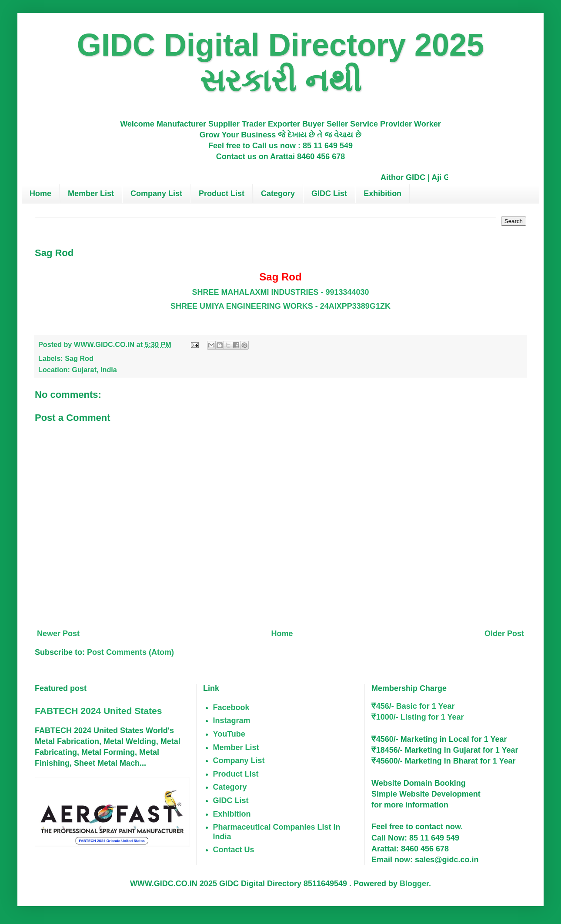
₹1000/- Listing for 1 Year (418, 717)
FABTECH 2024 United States (98, 711)
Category (278, 193)
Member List (91, 193)
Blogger (414, 884)
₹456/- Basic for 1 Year (413, 706)
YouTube (229, 734)
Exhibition (382, 193)
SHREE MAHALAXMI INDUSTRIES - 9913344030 (280, 292)
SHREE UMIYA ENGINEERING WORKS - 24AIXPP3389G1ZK (280, 306)
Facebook (231, 707)
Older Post (504, 634)
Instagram (232, 721)
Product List (222, 193)
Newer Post (58, 634)
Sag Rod (79, 358)
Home (40, 193)
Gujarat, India (94, 370)
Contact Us (234, 850)
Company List (156, 193)
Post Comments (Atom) (130, 652)
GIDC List (329, 193)
